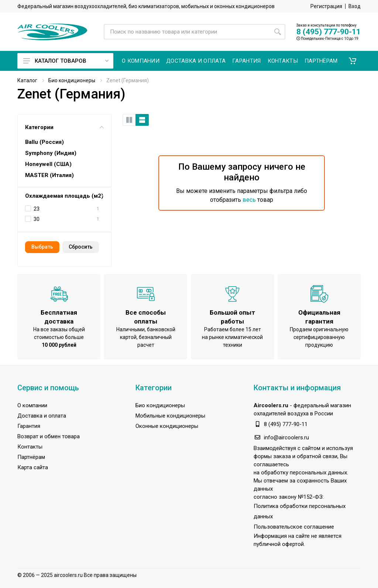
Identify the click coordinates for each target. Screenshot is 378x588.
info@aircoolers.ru (286, 437)
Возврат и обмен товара (49, 436)
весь (249, 200)
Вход (355, 6)
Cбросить (81, 247)
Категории (64, 127)
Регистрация (326, 6)
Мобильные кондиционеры (170, 416)
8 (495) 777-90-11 (329, 32)
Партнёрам (31, 457)
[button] (353, 61)
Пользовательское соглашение (294, 527)
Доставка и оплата (42, 416)
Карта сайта (33, 467)
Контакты (30, 447)
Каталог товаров (66, 61)
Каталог (27, 80)
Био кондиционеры (72, 80)
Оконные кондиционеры (167, 426)
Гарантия (29, 426)
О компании (32, 405)
